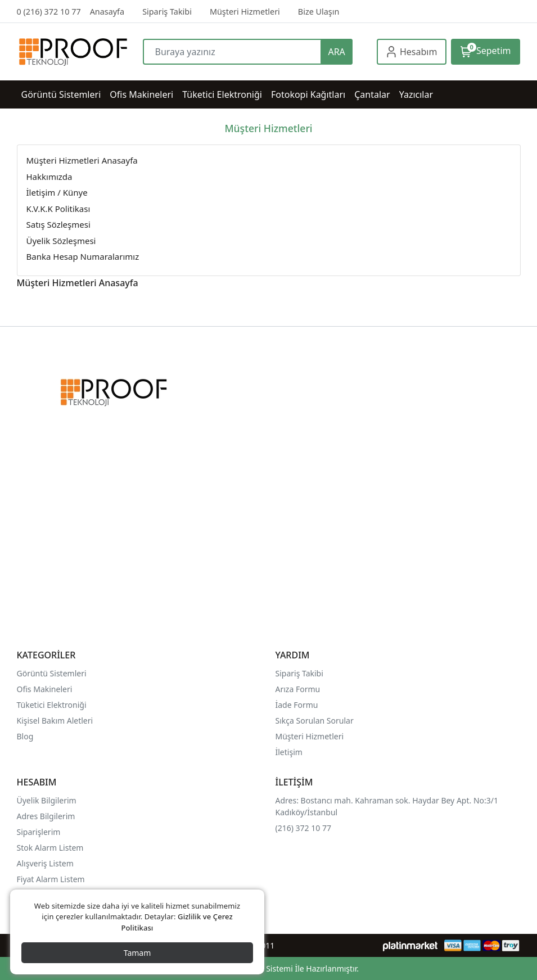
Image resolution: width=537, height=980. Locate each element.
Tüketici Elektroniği (52, 705)
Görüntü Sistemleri (52, 673)
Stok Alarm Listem (50, 848)
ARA (336, 52)
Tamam (137, 953)
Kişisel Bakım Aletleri (55, 721)
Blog (25, 736)
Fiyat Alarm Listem (51, 879)
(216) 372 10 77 (303, 828)
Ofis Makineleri (45, 689)
